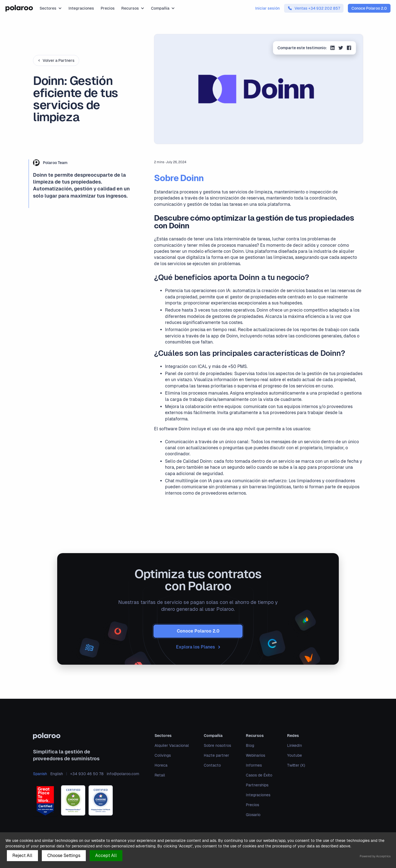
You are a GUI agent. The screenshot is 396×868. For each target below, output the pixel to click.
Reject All (22, 855)
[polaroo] (86, 736)
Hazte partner (216, 755)
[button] (51, 8)
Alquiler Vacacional (172, 745)
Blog (250, 745)
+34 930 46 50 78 (87, 774)
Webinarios (255, 755)
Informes (254, 765)
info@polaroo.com (123, 774)
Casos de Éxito (259, 775)
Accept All (106, 855)
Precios (108, 8)
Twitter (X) (296, 765)
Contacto (212, 765)
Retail (160, 775)
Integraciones (81, 8)
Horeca (161, 765)
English (57, 774)
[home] (19, 8)
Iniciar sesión (267, 8)
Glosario (253, 815)
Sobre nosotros (217, 745)
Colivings (163, 755)
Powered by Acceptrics (375, 856)
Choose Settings (64, 855)
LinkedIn (295, 745)
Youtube (295, 755)
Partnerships (257, 785)
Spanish (40, 774)
